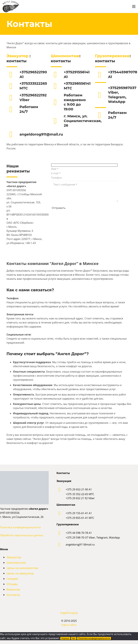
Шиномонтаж (65, 56)
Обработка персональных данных (22, 535)
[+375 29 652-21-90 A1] (61, 490)
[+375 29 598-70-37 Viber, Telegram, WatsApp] (93, 538)
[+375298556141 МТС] (57, 86)
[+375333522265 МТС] (13, 86)
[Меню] (134, 7)
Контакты (13, 595)
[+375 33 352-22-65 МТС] (80, 494)
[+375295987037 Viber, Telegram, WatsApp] (101, 95)
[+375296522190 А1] (13, 75)
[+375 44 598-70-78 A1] (61, 533)
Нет (74, 638)
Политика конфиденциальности (20, 527)
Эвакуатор (18, 56)
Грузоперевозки (112, 56)
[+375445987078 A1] (101, 75)
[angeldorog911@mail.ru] (13, 134)
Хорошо (65, 638)
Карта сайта (69, 625)
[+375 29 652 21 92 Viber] (80, 498)
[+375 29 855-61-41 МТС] (80, 518)
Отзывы (12, 584)
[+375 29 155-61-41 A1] (61, 513)
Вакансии (13, 589)
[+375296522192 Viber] (13, 98)
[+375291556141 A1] (57, 75)
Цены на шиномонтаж (22, 568)
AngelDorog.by (69, 613)
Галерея (12, 579)
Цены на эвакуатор (20, 573)
